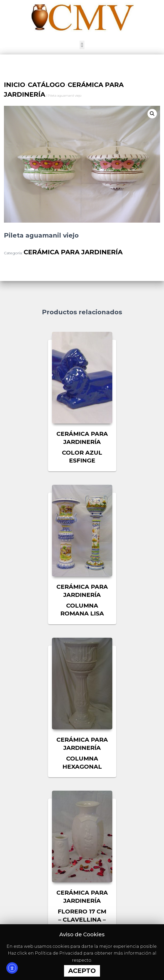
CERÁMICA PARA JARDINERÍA (73, 252)
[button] (82, 45)
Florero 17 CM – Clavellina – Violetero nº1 (82, 920)
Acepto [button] (82, 971)
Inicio (15, 85)
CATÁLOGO (46, 85)
